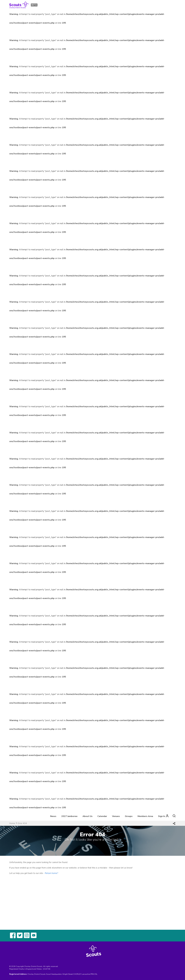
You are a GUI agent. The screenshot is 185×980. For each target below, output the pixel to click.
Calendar (102, 816)
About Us (88, 816)
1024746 (46, 969)
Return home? (52, 873)
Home (12, 823)
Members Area (145, 816)
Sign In (162, 816)
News (53, 816)
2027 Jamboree (69, 816)
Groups (129, 816)
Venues (116, 816)
